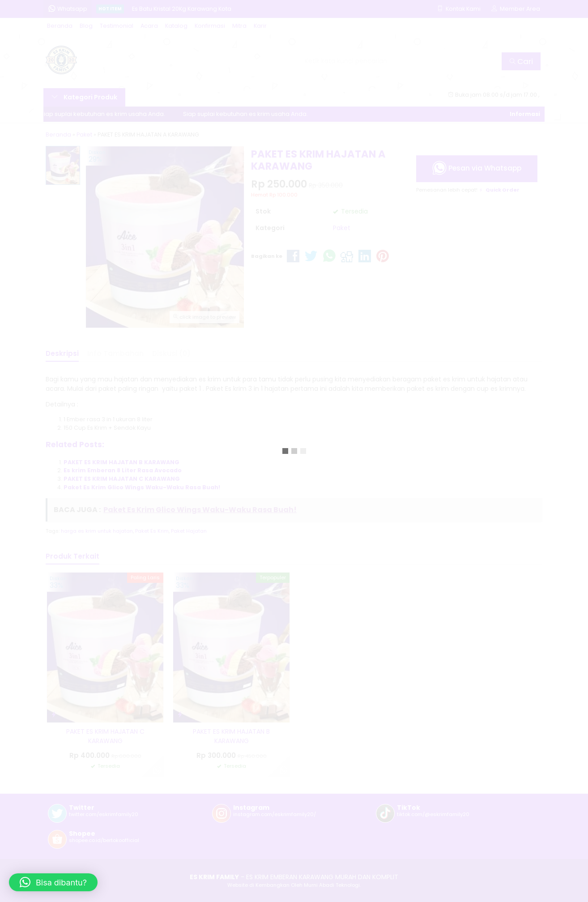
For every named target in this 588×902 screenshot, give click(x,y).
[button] (53, 882)
